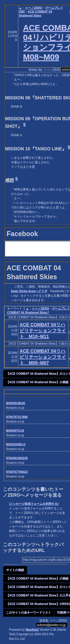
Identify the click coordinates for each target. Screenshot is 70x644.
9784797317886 (17, 417)
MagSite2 (32, 630)
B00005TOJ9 (15, 431)
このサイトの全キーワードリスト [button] (29, 612)
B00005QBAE (16, 403)
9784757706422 (17, 472)
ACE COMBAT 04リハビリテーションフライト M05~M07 (43, 357)
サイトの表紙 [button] (15, 570)
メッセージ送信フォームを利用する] (34, 504)
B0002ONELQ (16, 444)
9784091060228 (17, 458)
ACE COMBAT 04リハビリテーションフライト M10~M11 (43, 330)
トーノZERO (33, 8)
